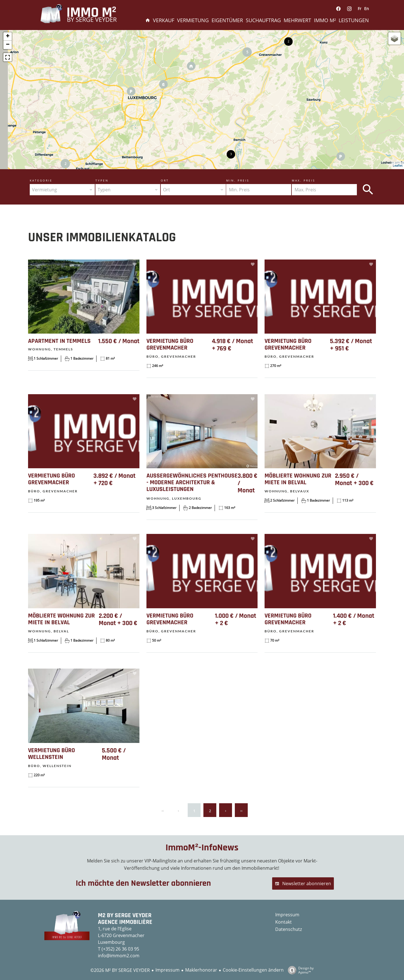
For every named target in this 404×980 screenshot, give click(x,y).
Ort (165, 180)
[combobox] (62, 190)
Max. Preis (303, 180)
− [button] (8, 45)
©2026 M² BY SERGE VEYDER (120, 970)
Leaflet (398, 165)
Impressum (167, 970)
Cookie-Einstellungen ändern (253, 970)
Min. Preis (238, 180)
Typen (102, 180)
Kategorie (41, 180)
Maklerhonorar (201, 970)
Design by (299, 970)
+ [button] (8, 36)
